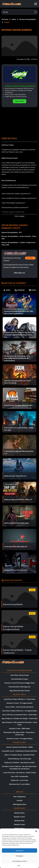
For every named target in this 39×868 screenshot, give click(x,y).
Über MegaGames (19, 796)
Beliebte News (20, 828)
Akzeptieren (19, 851)
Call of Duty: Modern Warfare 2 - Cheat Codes (20, 699)
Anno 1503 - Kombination (20, 776)
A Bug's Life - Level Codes (19, 780)
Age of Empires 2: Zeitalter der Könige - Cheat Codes (19, 718)
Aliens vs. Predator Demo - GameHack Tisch (19, 755)
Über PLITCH (20, 101)
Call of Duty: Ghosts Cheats (20, 675)
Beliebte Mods (19, 821)
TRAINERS (20, 290)
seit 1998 (29, 258)
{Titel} (19, 866)
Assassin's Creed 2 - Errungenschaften (19, 703)
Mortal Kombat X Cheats (19, 679)
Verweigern (20, 856)
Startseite (5, 19)
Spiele (14, 19)
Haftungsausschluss (20, 804)
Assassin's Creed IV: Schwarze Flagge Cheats (20, 683)
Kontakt (20, 800)
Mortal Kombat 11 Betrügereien (20, 687)
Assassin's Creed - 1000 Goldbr (19, 728)
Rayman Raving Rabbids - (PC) (12, 232)
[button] (36, 831)
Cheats (7, 22)
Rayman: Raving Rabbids (28, 19)
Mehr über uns (19, 273)
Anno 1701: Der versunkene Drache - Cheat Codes (20, 715)
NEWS (7, 290)
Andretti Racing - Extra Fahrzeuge (19, 759)
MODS (32, 290)
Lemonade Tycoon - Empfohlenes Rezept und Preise (20, 751)
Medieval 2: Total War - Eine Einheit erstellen (20, 762)
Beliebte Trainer (20, 817)
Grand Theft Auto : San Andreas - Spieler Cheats (19, 772)
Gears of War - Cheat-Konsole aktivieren (19, 707)
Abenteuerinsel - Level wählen (19, 784)
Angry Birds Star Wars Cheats (19, 691)
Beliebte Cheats (19, 824)
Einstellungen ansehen (20, 861)
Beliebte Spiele (19, 813)
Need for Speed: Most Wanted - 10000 (19, 747)
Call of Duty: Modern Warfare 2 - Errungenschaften (20, 711)
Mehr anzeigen (20, 216)
